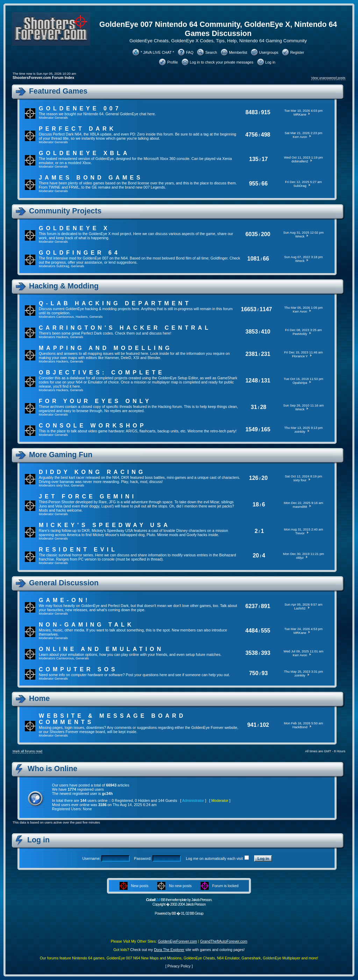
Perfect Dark (77, 129)
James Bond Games (91, 178)
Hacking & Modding (64, 286)
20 (265, 478)
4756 (252, 135)
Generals (61, 118)
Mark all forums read (27, 751)
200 (266, 234)
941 (252, 725)
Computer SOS (78, 669)
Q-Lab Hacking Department (115, 303)
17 (265, 159)
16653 (249, 309)
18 (256, 504)
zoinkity (300, 432)
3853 (252, 332)
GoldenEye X (74, 228)
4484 (252, 631)
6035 (252, 234)
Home (39, 699)
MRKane (300, 115)
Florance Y (300, 356)
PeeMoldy (300, 334)
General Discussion (64, 583)
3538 (252, 653)
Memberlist (238, 52)
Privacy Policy (179, 966)
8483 (252, 112)
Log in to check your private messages (222, 62)
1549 (252, 429)
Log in (270, 62)
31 (254, 407)
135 (254, 159)
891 (266, 606)
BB (174, 913)
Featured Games (58, 91)
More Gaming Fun (61, 455)
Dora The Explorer (169, 950)
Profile (172, 62)
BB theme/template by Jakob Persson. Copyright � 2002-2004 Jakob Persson (179, 902)
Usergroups (269, 52)
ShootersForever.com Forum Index (43, 78)
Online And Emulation (101, 649)
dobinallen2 (300, 161)
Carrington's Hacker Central (125, 328)
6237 (252, 606)
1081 (253, 259)
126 (254, 478)
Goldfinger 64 (80, 253)
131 (266, 381)
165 (266, 429)
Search (211, 52)
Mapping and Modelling (106, 348)
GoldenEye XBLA (84, 153)
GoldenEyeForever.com (178, 941)
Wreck (300, 236)
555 (266, 631)
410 (266, 332)
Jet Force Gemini (88, 496)
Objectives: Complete (102, 372)
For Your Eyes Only (95, 401)
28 (263, 407)
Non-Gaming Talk (87, 625)
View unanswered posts (328, 78)
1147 (266, 309)
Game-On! (65, 600)
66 (265, 184)
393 (266, 653)
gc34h (108, 793)
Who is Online (52, 769)
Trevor (300, 533)
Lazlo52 (300, 608)
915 (266, 112)
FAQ (190, 52)
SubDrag (300, 186)
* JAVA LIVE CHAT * (157, 52)
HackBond (300, 727)
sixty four (63, 485)
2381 (252, 354)
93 (265, 673)
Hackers (81, 317)
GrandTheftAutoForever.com (224, 941)
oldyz (300, 558)
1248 (252, 381)
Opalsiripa (300, 383)
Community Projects (65, 211)
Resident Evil (78, 550)
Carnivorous (65, 317)
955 (254, 184)
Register (297, 52)
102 (264, 725)
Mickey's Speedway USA (105, 525)
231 (266, 354)
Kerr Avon (300, 137)
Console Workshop (93, 426)
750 (254, 673)
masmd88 (300, 507)
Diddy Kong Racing (92, 472)
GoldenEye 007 (80, 108)
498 (266, 135)
